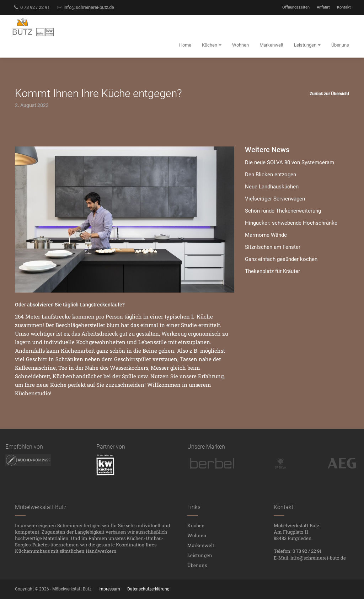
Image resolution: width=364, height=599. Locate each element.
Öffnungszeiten (296, 7)
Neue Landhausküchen (272, 187)
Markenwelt (201, 545)
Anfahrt (323, 7)
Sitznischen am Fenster (273, 247)
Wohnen (197, 535)
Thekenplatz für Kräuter (272, 271)
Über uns (197, 565)
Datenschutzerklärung (148, 589)
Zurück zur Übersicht (329, 94)
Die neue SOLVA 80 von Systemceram (290, 162)
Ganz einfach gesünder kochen (281, 259)
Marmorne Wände (266, 235)
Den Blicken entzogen (271, 175)
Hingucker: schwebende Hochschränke (291, 223)
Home (185, 45)
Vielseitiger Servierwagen (275, 199)
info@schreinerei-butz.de (86, 7)
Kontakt (344, 7)
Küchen (196, 525)
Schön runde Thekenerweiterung (283, 211)
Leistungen (200, 555)
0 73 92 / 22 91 (31, 7)
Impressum (109, 589)
